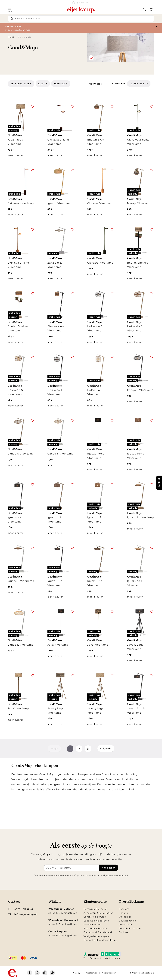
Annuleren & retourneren (98, 913)
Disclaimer (91, 973)
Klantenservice (95, 902)
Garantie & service (95, 917)
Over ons (124, 909)
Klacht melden (92, 924)
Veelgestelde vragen (96, 936)
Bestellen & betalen (96, 928)
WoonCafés (126, 924)
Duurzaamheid (127, 921)
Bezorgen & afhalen (95, 909)
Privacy (76, 973)
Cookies (123, 932)
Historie (123, 913)
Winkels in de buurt (131, 928)
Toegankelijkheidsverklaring (100, 940)
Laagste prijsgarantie (97, 921)
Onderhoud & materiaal (98, 932)
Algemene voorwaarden (115, 875)
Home (11, 37)
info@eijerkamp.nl (22, 914)
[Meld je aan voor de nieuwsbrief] (72, 868)
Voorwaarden (109, 973)
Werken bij (125, 917)
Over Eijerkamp (131, 902)
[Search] (81, 19)
